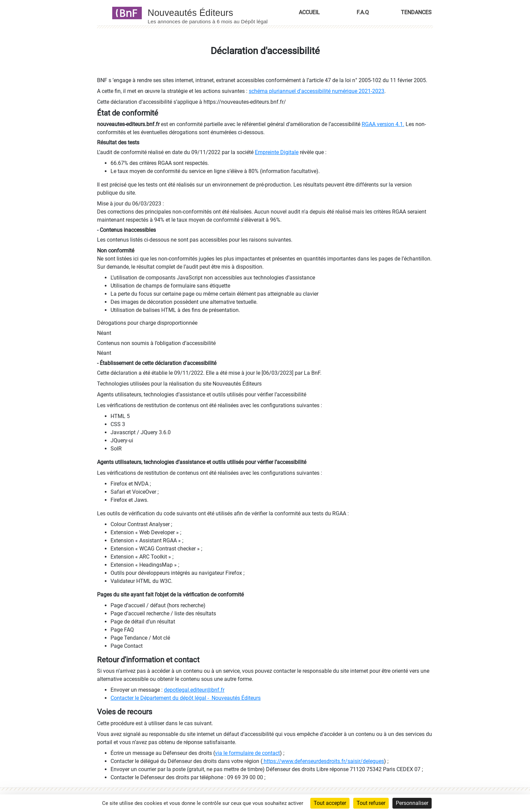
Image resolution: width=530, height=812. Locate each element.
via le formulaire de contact (247, 753)
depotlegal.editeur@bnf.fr (194, 690)
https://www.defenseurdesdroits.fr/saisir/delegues (323, 761)
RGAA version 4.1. (383, 124)
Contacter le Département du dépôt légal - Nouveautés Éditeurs (186, 698)
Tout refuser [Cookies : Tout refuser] (371, 803)
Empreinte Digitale (277, 152)
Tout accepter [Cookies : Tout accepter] (330, 803)
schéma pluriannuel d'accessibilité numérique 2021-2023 (317, 91)
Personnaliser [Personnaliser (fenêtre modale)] (412, 803)
